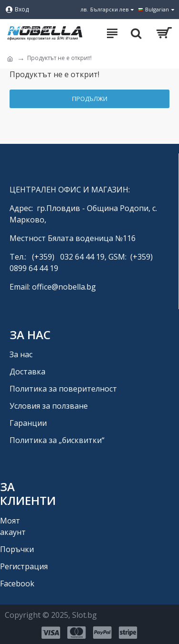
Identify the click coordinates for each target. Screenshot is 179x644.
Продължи (90, 99)
